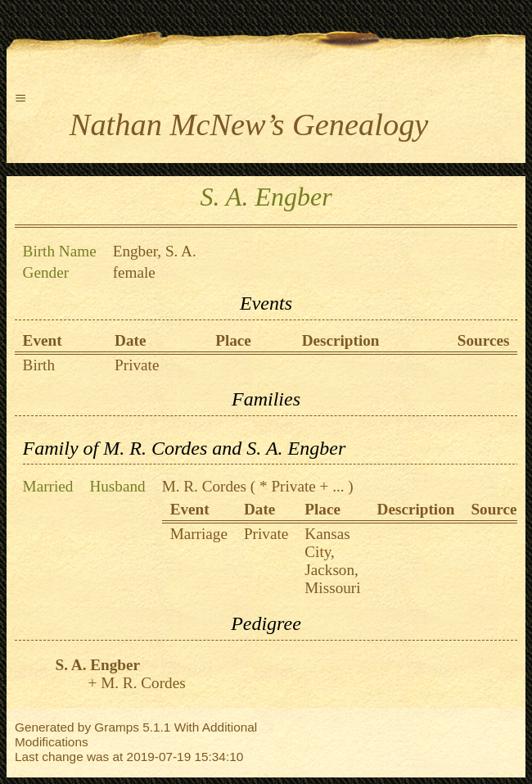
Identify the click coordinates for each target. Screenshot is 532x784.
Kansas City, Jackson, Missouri (332, 561)
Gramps (117, 727)
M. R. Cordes (204, 486)
